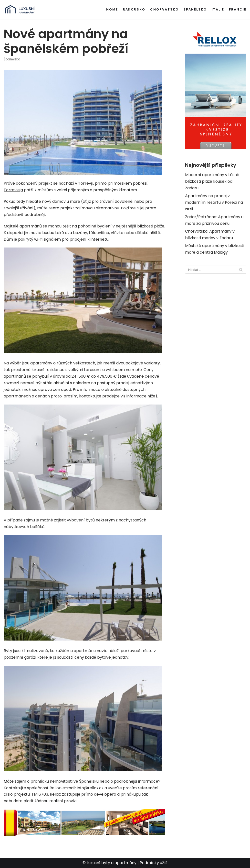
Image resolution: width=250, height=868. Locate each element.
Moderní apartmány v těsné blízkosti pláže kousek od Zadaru (212, 181)
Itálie (218, 9)
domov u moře (66, 201)
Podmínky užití (154, 863)
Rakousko (134, 9)
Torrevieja (13, 190)
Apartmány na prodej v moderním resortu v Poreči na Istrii (214, 202)
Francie (238, 9)
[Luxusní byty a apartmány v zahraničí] (20, 10)
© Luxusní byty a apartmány (109, 863)
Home (112, 9)
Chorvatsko (164, 9)
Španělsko (195, 9)
